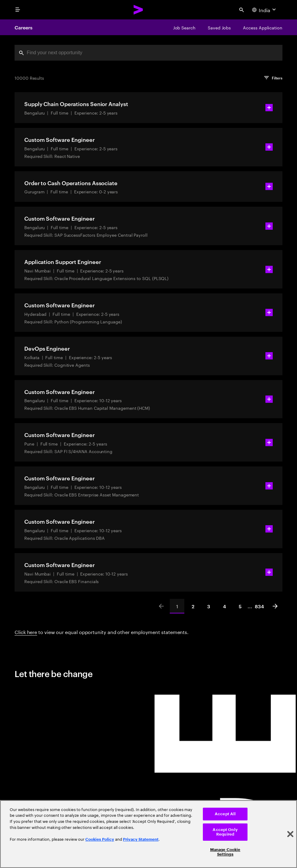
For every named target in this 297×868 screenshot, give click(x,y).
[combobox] (148, 53)
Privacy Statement (141, 839)
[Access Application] (263, 27)
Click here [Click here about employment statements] (26, 631)
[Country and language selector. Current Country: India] (265, 10)
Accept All (225, 814)
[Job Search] (184, 27)
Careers (23, 27)
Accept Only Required (225, 832)
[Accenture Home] (138, 10)
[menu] (18, 10)
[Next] (275, 606)
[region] (148, 834)
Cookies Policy (100, 839)
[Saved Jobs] (219, 27)
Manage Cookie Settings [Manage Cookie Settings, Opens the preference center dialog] (225, 852)
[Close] (290, 834)
